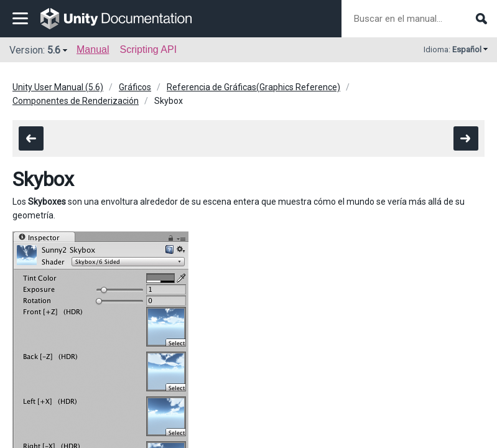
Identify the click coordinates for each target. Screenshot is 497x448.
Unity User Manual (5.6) (58, 87)
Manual (93, 49)
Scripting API (148, 49)
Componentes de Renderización (76, 101)
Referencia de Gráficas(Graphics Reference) (253, 87)
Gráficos (135, 87)
